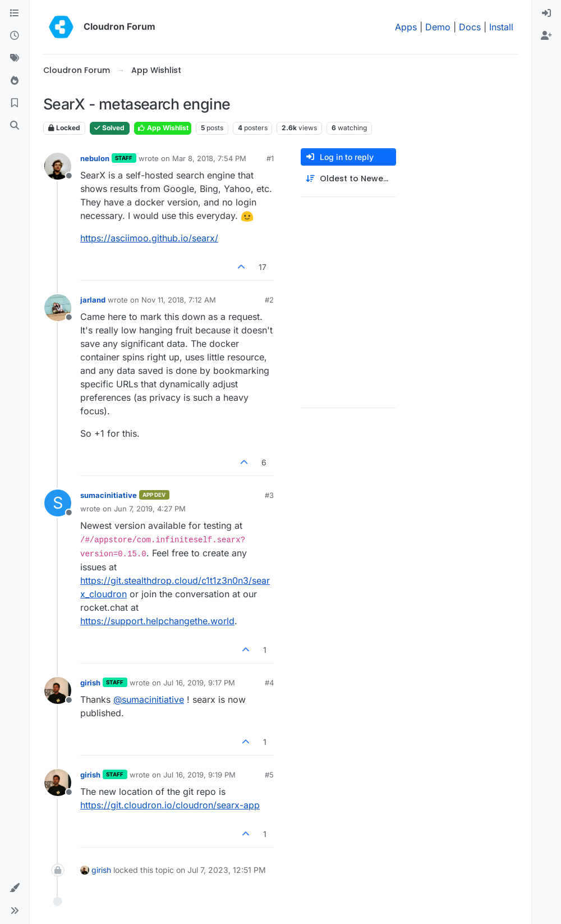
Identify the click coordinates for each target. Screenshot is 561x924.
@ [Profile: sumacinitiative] (149, 699)
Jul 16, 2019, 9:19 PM (199, 775)
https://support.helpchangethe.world (157, 621)
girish (90, 683)
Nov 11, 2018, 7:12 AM (179, 300)
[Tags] (15, 58)
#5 (269, 775)
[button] (15, 888)
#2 (269, 300)
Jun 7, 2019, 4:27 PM (150, 509)
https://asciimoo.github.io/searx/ (149, 238)
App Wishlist (163, 128)
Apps (406, 27)
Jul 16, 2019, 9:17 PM (199, 683)
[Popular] (15, 81)
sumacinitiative (109, 495)
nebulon (95, 158)
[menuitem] (546, 13)
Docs (470, 27)
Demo (438, 27)
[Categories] (15, 13)
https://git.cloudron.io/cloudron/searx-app (170, 805)
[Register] (546, 36)
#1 (270, 158)
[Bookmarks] (15, 103)
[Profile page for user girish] (58, 690)
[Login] (546, 13)
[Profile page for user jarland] (58, 308)
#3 (269, 495)
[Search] (15, 126)
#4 (269, 683)
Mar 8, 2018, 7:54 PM (209, 158)
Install (501, 27)
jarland (93, 300)
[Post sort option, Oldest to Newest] (348, 179)
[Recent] (15, 36)
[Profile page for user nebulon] (58, 166)
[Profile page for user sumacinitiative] (58, 503)
